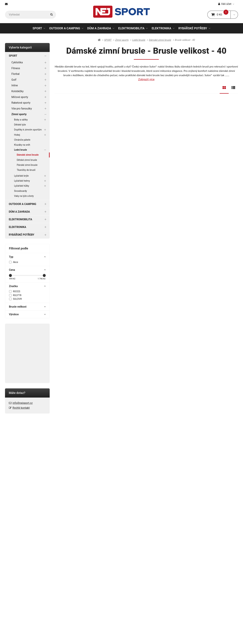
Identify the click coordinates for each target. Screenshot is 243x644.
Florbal (30, 74)
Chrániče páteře (22, 140)
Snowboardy (21, 191)
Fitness (30, 68)
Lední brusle (31, 150)
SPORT (37, 28)
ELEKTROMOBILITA (131, 28)
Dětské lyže (20, 125)
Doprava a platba (16, 553)
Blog (64, 553)
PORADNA (68, 547)
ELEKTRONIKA (161, 28)
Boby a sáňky (31, 120)
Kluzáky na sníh (22, 145)
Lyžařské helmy (31, 181)
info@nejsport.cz (22, 403)
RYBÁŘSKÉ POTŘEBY (193, 28)
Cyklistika (30, 62)
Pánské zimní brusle (27, 165)
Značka (27, 286)
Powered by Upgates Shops (157, 637)
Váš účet (226, 4)
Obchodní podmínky (18, 559)
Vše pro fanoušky (30, 108)
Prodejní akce (126, 575)
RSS (117, 637)
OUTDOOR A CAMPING (65, 28)
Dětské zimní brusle (27, 160)
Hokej (31, 135)
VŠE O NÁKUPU (15, 547)
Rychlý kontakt (21, 408)
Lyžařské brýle (31, 176)
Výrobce (27, 314)
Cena (27, 270)
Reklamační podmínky (19, 569)
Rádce (65, 559)
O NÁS (122, 547)
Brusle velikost (27, 307)
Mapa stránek (106, 637)
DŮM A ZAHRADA (99, 28)
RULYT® (17, 295)
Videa (121, 580)
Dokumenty (125, 553)
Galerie (122, 559)
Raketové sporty (30, 103)
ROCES (17, 291)
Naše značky (125, 569)
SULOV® (17, 299)
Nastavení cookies (130, 637)
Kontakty (123, 564)
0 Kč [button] (221, 14)
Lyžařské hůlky (31, 186)
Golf (30, 80)
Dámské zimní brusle (28, 155)
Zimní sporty (30, 114)
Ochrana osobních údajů (20, 564)
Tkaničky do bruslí (26, 170)
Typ (27, 257)
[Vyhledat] (30, 15)
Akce (16, 262)
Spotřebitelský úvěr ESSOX (22, 575)
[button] (234, 15)
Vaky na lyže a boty (24, 196)
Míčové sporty (30, 97)
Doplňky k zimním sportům (31, 130)
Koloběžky (30, 91)
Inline (30, 85)
